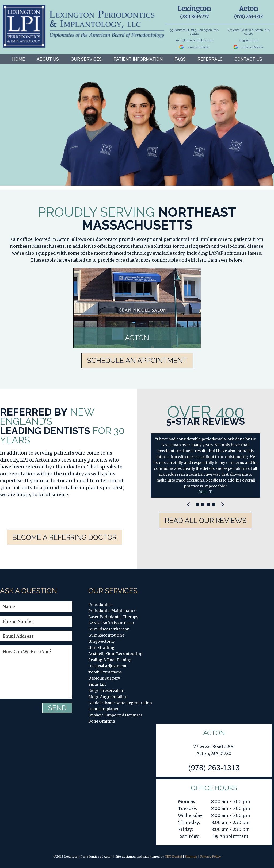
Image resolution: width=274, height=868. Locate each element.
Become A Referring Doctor (64, 537)
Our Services (86, 59)
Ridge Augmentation (108, 697)
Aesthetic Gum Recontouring (115, 654)
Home (18, 59)
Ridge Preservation (106, 691)
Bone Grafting (102, 721)
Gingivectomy (102, 641)
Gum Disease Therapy (109, 629)
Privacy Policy (210, 857)
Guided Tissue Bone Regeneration (120, 703)
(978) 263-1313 (248, 17)
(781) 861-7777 (194, 17)
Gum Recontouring (106, 635)
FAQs (180, 59)
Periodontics (100, 604)
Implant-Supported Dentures (115, 715)
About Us (48, 59)
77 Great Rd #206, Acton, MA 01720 (249, 32)
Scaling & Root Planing (110, 660)
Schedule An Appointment (137, 361)
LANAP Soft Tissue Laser (111, 623)
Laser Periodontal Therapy (113, 617)
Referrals (210, 59)
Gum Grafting (101, 648)
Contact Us (248, 59)
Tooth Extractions (105, 672)
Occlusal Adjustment (107, 666)
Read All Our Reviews (206, 521)
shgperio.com (248, 40)
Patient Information (138, 59)
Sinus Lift (97, 684)
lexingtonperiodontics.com (194, 40)
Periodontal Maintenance (112, 611)
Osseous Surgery (104, 678)
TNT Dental (173, 857)
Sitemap (191, 857)
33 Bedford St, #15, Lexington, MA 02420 (194, 32)
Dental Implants (103, 709)
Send (57, 708)
